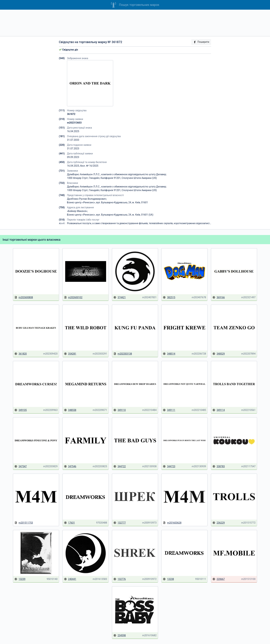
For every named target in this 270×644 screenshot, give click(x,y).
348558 (70, 410)
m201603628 (172, 523)
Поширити (201, 42)
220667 (219, 579)
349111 (169, 410)
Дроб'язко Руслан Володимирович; (87, 199)
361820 (21, 354)
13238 (168, 579)
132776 (120, 579)
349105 (21, 410)
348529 (219, 354)
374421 (120, 297)
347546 (70, 466)
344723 (169, 466)
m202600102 (73, 297)
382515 (169, 297)
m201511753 (24, 523)
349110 (120, 410)
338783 (219, 466)
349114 (219, 410)
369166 (219, 297)
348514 (169, 354)
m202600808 (24, 297)
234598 (120, 635)
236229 (219, 523)
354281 (70, 354)
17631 (69, 523)
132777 (120, 523)
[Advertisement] (135, 23)
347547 (21, 466)
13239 (20, 579)
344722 (120, 466)
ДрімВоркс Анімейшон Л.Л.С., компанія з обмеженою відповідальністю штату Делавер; (117, 174)
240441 (70, 579)
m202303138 (123, 354)
